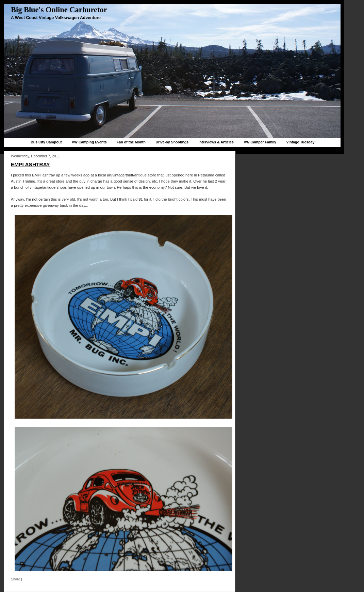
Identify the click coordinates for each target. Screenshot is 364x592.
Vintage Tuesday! (301, 142)
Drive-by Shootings (172, 142)
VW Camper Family (260, 142)
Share (15, 579)
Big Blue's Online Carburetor (59, 10)
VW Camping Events (89, 142)
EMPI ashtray (30, 164)
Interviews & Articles (216, 142)
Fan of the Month (131, 142)
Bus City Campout (46, 142)
